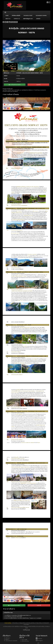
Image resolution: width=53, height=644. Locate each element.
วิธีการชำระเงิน (25, 641)
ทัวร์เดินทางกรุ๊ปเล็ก (16, 15)
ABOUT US (8, 19)
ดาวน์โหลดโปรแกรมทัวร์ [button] (15, 85)
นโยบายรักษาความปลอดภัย (11, 641)
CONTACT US (17, 19)
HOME (7, 15)
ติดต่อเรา (7, 639)
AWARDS (38, 19)
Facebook (39, 639)
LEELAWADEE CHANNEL (41, 15)
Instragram (39, 641)
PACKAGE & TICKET (28, 15)
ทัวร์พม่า (27, 624)
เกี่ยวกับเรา (8, 638)
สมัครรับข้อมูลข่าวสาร (28, 19)
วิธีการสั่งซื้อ (25, 640)
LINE (38, 643)
